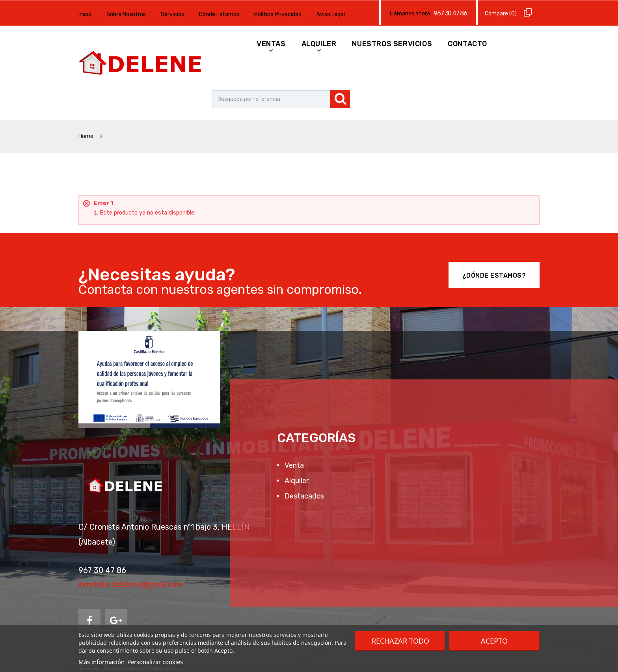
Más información (101, 662)
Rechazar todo (400, 641)
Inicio (85, 14)
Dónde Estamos (219, 14)
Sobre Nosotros (126, 14)
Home (87, 136)
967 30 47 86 (450, 13)
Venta (293, 465)
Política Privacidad (278, 14)
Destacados (304, 496)
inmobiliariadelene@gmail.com (130, 584)
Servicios (172, 14)
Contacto (467, 44)
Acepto (494, 641)
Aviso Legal (331, 14)
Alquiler (319, 44)
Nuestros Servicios (392, 44)
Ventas (271, 44)
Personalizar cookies (155, 662)
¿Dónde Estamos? (494, 275)
